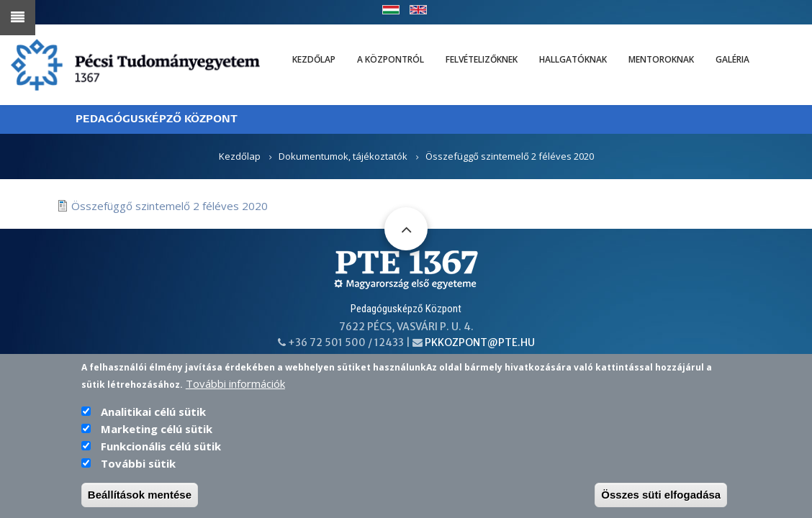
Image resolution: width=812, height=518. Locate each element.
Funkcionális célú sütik (161, 456)
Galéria (732, 59)
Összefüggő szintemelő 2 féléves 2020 (170, 206)
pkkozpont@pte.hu (480, 342)
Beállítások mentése (140, 505)
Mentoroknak (661, 59)
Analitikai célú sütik (153, 422)
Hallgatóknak (573, 59)
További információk (235, 394)
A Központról (391, 59)
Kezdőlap (314, 59)
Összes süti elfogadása (661, 505)
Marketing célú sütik (157, 439)
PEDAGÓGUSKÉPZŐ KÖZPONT (157, 119)
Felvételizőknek (482, 59)
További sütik (138, 473)
